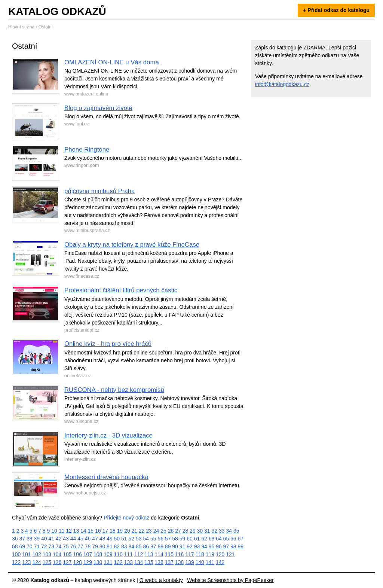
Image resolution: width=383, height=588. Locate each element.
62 (204, 539)
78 (88, 546)
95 (212, 546)
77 (80, 546)
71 (37, 546)
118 (200, 554)
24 (156, 531)
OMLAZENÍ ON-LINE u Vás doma (112, 62)
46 (88, 539)
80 (102, 546)
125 (47, 562)
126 (57, 562)
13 (76, 531)
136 (159, 562)
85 (139, 546)
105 (67, 554)
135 (149, 562)
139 (189, 562)
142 (220, 562)
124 (37, 562)
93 (197, 546)
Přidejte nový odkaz (126, 518)
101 (26, 554)
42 (59, 539)
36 (15, 539)
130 (98, 562)
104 (57, 554)
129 (88, 562)
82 (117, 546)
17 (105, 531)
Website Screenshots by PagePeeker (230, 580)
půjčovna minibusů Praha (99, 191)
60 (190, 539)
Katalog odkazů (57, 11)
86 (146, 546)
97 (226, 546)
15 (91, 531)
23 (149, 531)
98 (233, 546)
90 (175, 546)
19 (120, 531)
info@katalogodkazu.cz (282, 84)
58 (175, 539)
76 (73, 546)
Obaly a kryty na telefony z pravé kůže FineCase (132, 245)
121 (230, 554)
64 (219, 539)
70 (30, 546)
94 (204, 546)
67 (241, 539)
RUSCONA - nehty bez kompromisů (114, 390)
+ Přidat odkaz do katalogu (336, 10)
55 (153, 539)
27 (178, 531)
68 (15, 546)
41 (51, 539)
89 (168, 546)
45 (80, 539)
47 (95, 539)
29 (193, 531)
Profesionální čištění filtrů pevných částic (121, 290)
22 (142, 531)
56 (160, 539)
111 (128, 554)
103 (47, 554)
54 (146, 539)
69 (22, 546)
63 (212, 539)
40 (44, 539)
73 (51, 546)
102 (37, 554)
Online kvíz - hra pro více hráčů (108, 344)
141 (210, 562)
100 (16, 554)
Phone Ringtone (87, 150)
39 (37, 539)
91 (183, 546)
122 (16, 562)
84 (132, 546)
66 (233, 539)
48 (102, 539)
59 (183, 539)
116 (179, 554)
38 (30, 539)
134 (139, 562)
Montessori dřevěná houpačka (106, 477)
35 (236, 531)
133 (128, 562)
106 (78, 554)
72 (44, 546)
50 (117, 539)
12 (69, 531)
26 (171, 531)
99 (241, 546)
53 (139, 539)
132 (118, 562)
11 (62, 531)
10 (54, 531)
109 (108, 554)
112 (139, 554)
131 (108, 562)
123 (26, 562)
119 (210, 554)
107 (88, 554)
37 (22, 539)
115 (169, 554)
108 (98, 554)
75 (66, 546)
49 (110, 539)
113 (149, 554)
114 (159, 554)
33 (222, 531)
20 (127, 531)
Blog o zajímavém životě (98, 108)
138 (179, 562)
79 (95, 546)
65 (226, 539)
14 (83, 531)
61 (197, 539)
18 (113, 531)
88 (160, 546)
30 (200, 531)
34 (229, 531)
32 (215, 531)
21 (134, 531)
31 (207, 531)
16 (98, 531)
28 (186, 531)
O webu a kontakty (161, 580)
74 (59, 546)
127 (67, 562)
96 (219, 546)
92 (190, 546)
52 (132, 539)
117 (189, 554)
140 (200, 562)
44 (73, 539)
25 (163, 531)
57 (168, 539)
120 (220, 554)
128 (78, 562)
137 (169, 562)
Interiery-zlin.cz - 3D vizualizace (108, 435)
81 (110, 546)
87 (153, 546)
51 (124, 539)
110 (118, 554)
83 (124, 546)
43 (66, 539)
